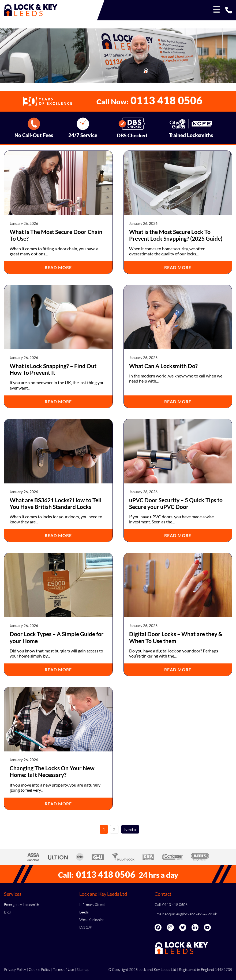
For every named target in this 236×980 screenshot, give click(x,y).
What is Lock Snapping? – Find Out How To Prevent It (53, 369)
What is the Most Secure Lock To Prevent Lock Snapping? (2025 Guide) (176, 235)
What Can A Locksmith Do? (163, 366)
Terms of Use (63, 969)
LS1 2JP (86, 927)
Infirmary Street (92, 904)
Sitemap (83, 969)
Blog (8, 912)
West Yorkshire (92, 920)
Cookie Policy (40, 969)
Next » (130, 829)
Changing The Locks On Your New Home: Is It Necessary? (52, 771)
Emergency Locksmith (22, 904)
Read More (58, 267)
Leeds (84, 912)
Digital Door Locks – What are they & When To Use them (176, 637)
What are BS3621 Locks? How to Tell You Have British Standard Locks (56, 503)
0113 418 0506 (106, 874)
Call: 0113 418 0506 (171, 904)
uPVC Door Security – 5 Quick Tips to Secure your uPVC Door (176, 503)
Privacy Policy (15, 969)
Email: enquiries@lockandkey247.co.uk (186, 914)
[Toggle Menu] (217, 9)
